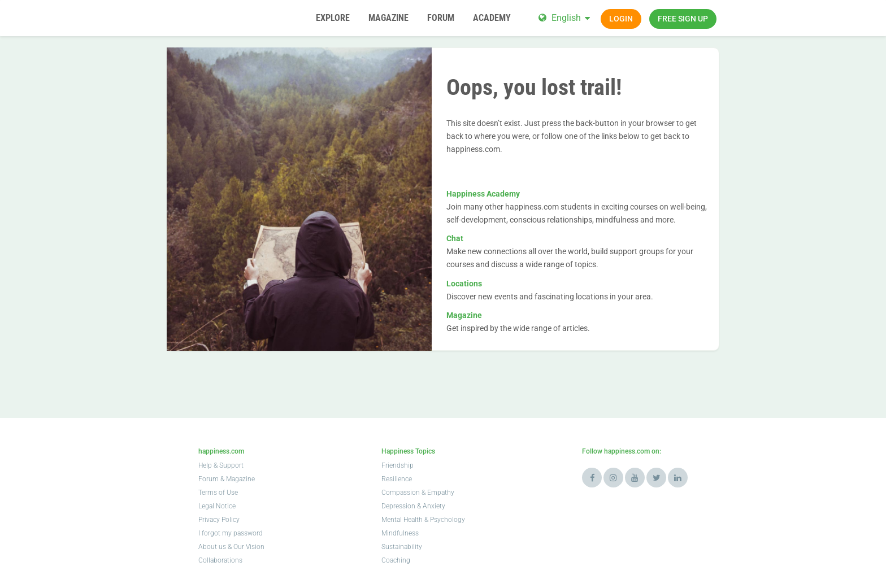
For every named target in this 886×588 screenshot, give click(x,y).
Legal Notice (217, 506)
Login (621, 19)
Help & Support (221, 465)
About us (212, 547)
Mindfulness (400, 533)
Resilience (397, 479)
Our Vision (249, 547)
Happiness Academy (483, 194)
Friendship (398, 465)
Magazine (464, 315)
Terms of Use (218, 493)
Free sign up (683, 19)
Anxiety (434, 506)
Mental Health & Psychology (423, 520)
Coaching (396, 560)
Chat (455, 238)
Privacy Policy (219, 520)
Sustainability (402, 547)
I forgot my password (231, 533)
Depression (398, 506)
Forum (209, 479)
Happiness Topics (408, 451)
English (566, 18)
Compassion (401, 493)
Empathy (441, 493)
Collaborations (220, 560)
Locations (464, 284)
